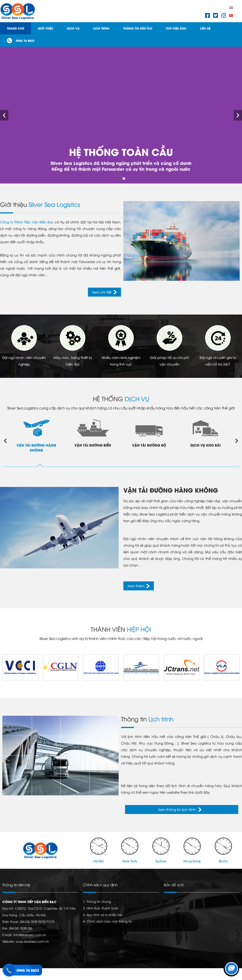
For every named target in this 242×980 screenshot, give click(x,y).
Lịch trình (101, 28)
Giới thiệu (45, 28)
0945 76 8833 (25, 40)
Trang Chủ (15, 28)
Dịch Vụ (73, 28)
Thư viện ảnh (176, 28)
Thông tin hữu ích (138, 28)
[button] (118, 179)
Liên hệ (205, 28)
